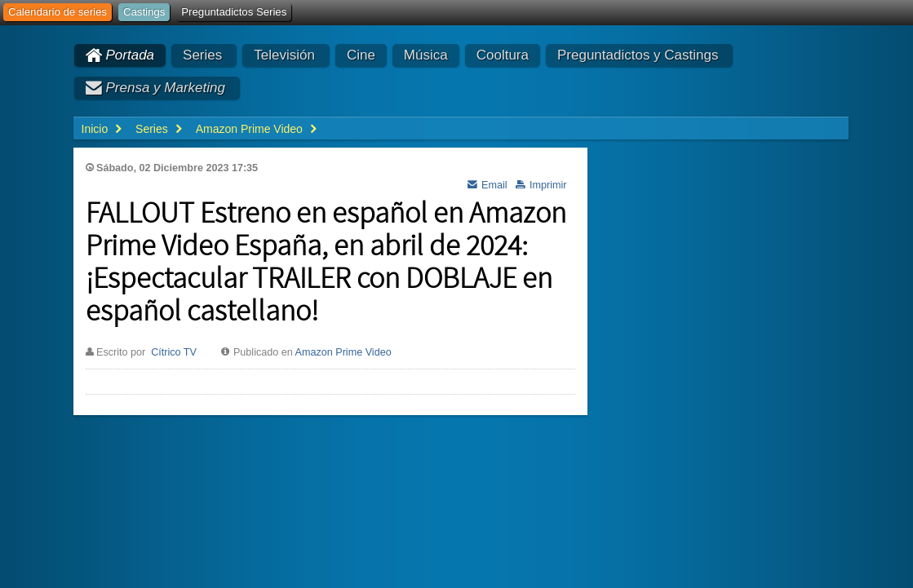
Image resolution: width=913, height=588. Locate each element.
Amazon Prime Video (343, 352)
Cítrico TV (174, 352)
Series (202, 55)
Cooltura (503, 55)
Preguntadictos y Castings (638, 55)
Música (426, 55)
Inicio (95, 129)
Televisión (284, 55)
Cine (361, 55)
